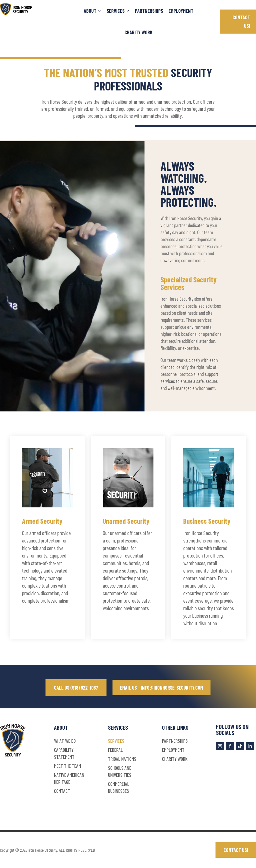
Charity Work (138, 32)
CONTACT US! (241, 22)
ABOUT (90, 11)
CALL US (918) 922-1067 (75, 688)
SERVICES (116, 11)
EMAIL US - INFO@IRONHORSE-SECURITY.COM (161, 688)
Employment (181, 11)
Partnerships (149, 11)
